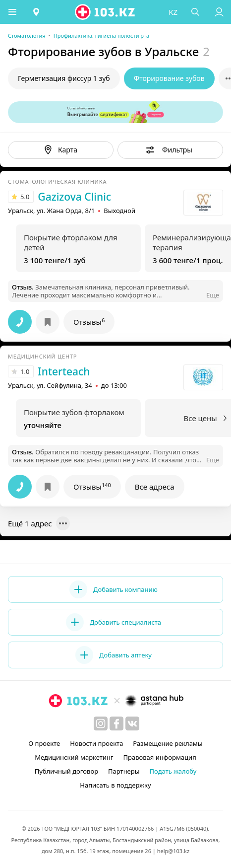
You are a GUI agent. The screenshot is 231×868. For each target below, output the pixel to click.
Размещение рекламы (168, 743)
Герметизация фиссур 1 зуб (64, 78)
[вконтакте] (132, 723)
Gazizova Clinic (74, 197)
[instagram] (101, 723)
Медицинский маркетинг (74, 757)
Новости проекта (96, 743)
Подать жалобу (173, 771)
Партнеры (124, 771)
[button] (12, 12)
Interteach (64, 371)
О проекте (44, 743)
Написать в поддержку (115, 785)
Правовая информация (160, 757)
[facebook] (116, 723)
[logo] (106, 12)
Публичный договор (66, 771)
